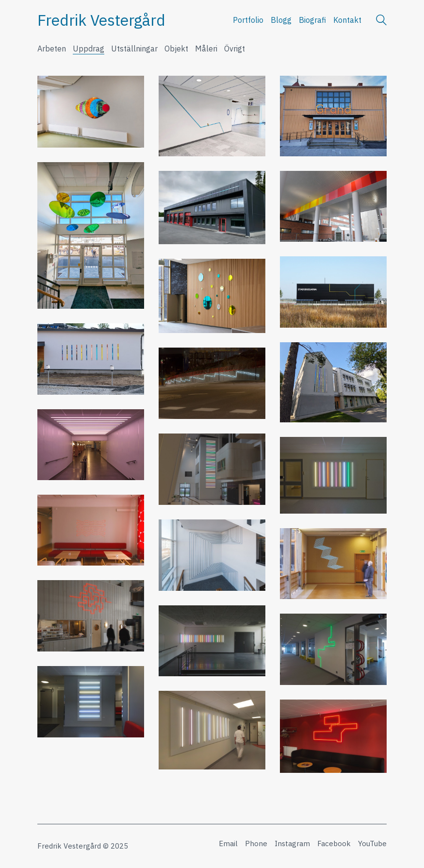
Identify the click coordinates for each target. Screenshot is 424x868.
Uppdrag (89, 49)
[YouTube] (372, 844)
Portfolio (248, 20)
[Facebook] (334, 844)
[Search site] (381, 21)
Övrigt (235, 49)
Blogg (281, 20)
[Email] (228, 844)
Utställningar (134, 49)
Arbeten (52, 49)
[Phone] (256, 844)
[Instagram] (292, 844)
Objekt (176, 49)
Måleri (206, 49)
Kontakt (347, 20)
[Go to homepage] (101, 20)
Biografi (312, 20)
